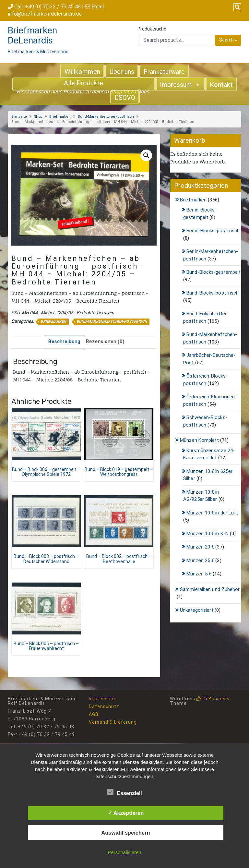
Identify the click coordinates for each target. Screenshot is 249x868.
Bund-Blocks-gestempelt (213, 272)
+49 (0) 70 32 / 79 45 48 (53, 7)
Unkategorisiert (197, 610)
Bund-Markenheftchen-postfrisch (106, 117)
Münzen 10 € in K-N (207, 534)
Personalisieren (124, 852)
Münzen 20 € (200, 547)
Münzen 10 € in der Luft (212, 513)
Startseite (19, 117)
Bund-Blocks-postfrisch (213, 293)
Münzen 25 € (200, 561)
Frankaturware (164, 72)
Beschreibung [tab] (64, 342)
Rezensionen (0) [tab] (105, 342)
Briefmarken (60, 117)
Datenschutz (104, 706)
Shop (38, 117)
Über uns (122, 72)
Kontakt (221, 85)
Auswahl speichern (125, 833)
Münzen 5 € (199, 574)
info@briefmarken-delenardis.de (45, 14)
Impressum (180, 84)
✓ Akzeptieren (126, 813)
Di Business (213, 699)
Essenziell (124, 792)
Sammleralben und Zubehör (210, 589)
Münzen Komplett (199, 440)
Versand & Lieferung (113, 722)
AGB (94, 714)
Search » (228, 40)
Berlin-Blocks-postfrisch (213, 231)
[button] (146, 155)
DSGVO (125, 98)
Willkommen (82, 72)
